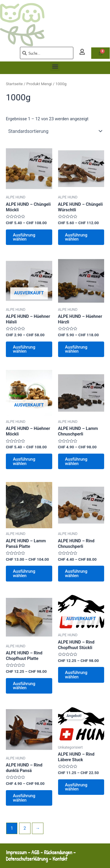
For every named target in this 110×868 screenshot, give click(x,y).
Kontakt (60, 859)
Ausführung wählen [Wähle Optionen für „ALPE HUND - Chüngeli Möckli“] (24, 237)
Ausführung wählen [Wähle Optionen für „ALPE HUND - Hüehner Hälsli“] (24, 349)
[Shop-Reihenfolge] (55, 131)
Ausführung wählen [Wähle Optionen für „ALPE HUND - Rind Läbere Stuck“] (76, 787)
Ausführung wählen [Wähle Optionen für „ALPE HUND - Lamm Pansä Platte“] (24, 573)
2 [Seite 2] (25, 828)
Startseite (14, 84)
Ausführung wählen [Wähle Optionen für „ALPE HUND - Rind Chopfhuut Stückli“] (76, 675)
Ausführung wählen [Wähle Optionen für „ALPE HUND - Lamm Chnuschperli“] (76, 461)
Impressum (16, 852)
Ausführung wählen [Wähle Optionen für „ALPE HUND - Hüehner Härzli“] (76, 349)
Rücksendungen (58, 852)
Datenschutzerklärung (27, 859)
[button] (55, 66)
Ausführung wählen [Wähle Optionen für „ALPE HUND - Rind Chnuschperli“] (76, 573)
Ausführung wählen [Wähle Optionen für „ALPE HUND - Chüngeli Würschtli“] (76, 237)
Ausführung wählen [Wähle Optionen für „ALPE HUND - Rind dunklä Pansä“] (24, 798)
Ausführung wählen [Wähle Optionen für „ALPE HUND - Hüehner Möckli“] (24, 461)
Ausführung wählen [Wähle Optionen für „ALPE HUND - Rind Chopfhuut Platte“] (24, 686)
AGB (35, 852)
